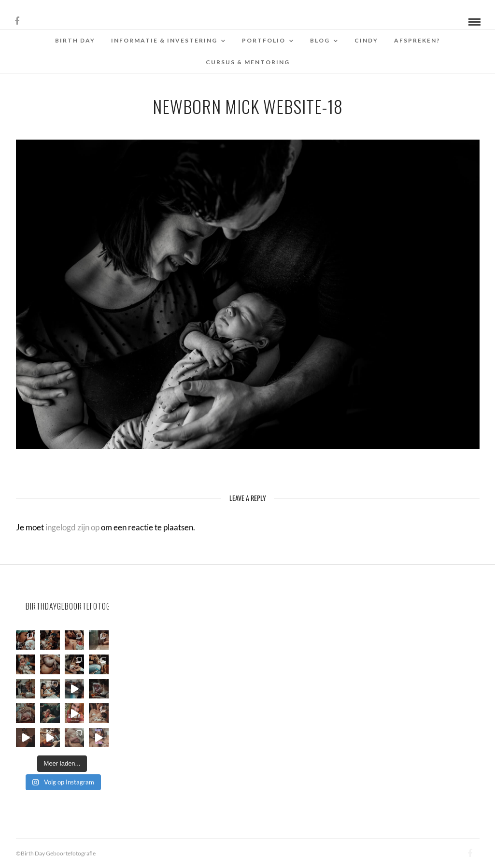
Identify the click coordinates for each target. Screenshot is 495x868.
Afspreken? (417, 40)
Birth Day (75, 40)
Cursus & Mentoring (248, 62)
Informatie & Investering (164, 40)
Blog (320, 40)
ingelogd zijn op (72, 527)
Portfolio (264, 40)
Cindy (366, 40)
